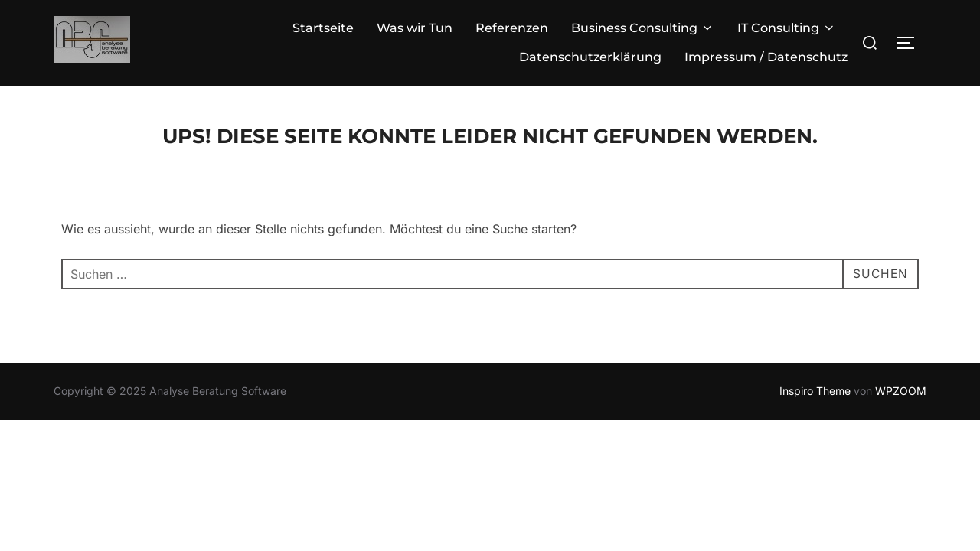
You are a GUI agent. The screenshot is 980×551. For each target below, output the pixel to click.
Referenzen (512, 28)
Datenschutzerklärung (590, 57)
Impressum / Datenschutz (766, 57)
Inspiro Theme (815, 391)
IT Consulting (787, 28)
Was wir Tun (415, 28)
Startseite (323, 28)
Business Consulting (643, 28)
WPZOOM (901, 391)
